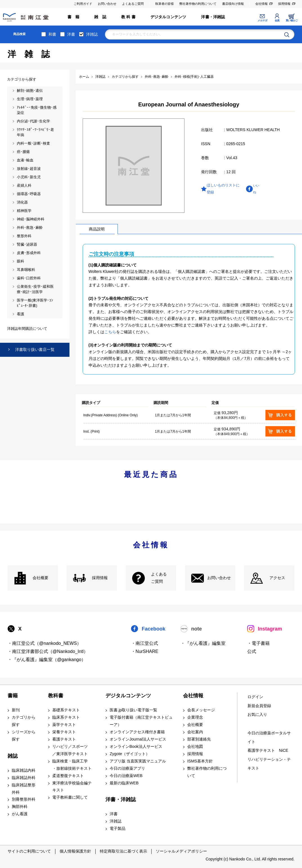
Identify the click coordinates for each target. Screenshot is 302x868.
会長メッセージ (201, 710)
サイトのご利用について (29, 851)
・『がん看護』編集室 (203, 643)
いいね (256, 189)
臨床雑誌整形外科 (24, 789)
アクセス (277, 578)
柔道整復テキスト (68, 776)
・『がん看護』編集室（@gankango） (47, 660)
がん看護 (20, 814)
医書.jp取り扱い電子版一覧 (133, 710)
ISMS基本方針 (200, 761)
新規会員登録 (259, 706)
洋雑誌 (92, 34)
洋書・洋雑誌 (213, 17)
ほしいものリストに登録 (223, 189)
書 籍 (74, 17)
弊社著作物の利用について (198, 4)
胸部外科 (20, 807)
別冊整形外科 (24, 799)
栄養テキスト (64, 732)
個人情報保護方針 (75, 851)
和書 (52, 34)
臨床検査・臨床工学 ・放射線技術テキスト (72, 765)
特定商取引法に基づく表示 (123, 851)
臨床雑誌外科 (24, 778)
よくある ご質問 (159, 578)
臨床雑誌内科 (24, 770)
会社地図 (195, 746)
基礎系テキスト (66, 710)
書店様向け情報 (233, 4)
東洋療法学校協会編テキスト (72, 787)
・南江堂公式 (145, 643)
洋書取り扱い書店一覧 (35, 350)
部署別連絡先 (199, 739)
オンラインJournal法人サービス (138, 739)
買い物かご (292, 20)
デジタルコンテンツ (168, 17)
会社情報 (262, 4)
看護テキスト (64, 739)
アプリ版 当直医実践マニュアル (138, 761)
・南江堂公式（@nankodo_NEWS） (45, 643)
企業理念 (195, 717)
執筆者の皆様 (164, 4)
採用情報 (284, 4)
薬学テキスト (64, 725)
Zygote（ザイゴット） (130, 754)
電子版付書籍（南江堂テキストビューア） (141, 721)
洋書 (71, 34)
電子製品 (118, 828)
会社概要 (40, 578)
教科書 (56, 696)
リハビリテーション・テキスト (269, 764)
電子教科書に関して (70, 797)
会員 (277, 20)
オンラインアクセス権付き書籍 (137, 732)
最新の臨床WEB (124, 783)
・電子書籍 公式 (258, 647)
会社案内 (195, 732)
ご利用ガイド (83, 4)
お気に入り (257, 714)
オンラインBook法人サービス (136, 746)
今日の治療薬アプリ (127, 768)
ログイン (255, 697)
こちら (110, 332)
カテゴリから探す (24, 721)
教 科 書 (128, 17)
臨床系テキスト (66, 717)
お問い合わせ (107, 4)
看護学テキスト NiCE (268, 750)
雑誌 (13, 756)
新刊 (16, 710)
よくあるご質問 (133, 4)
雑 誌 (100, 17)
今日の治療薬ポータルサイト (269, 737)
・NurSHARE (145, 651)
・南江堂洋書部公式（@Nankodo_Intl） (48, 651)
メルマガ (262, 20)
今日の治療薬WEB (126, 776)
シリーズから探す (24, 735)
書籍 (13, 696)
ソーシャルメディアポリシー (181, 851)
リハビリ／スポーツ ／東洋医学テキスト (70, 750)
